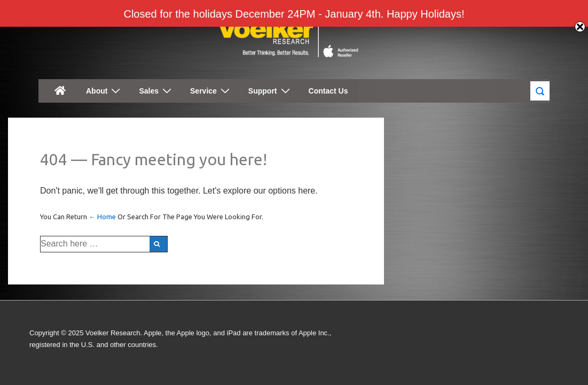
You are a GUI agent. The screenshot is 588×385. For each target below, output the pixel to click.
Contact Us (328, 91)
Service (211, 91)
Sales (156, 91)
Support (271, 91)
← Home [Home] (102, 217)
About (104, 91)
